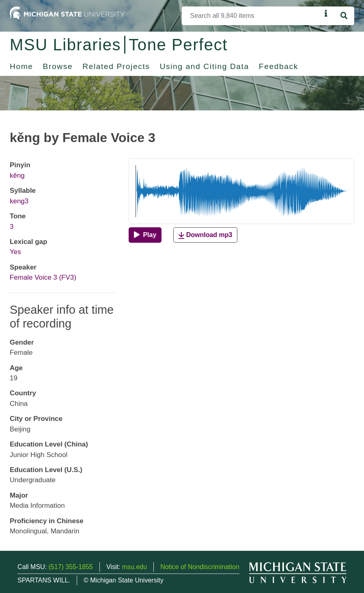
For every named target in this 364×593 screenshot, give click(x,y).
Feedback (279, 66)
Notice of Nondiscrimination (200, 567)
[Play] (145, 235)
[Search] (252, 16)
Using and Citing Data (205, 66)
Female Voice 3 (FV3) (43, 277)
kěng (17, 176)
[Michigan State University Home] (67, 12)
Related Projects (116, 66)
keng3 (19, 201)
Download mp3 (205, 235)
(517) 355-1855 (71, 567)
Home (22, 66)
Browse (58, 66)
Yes (15, 252)
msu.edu (135, 567)
